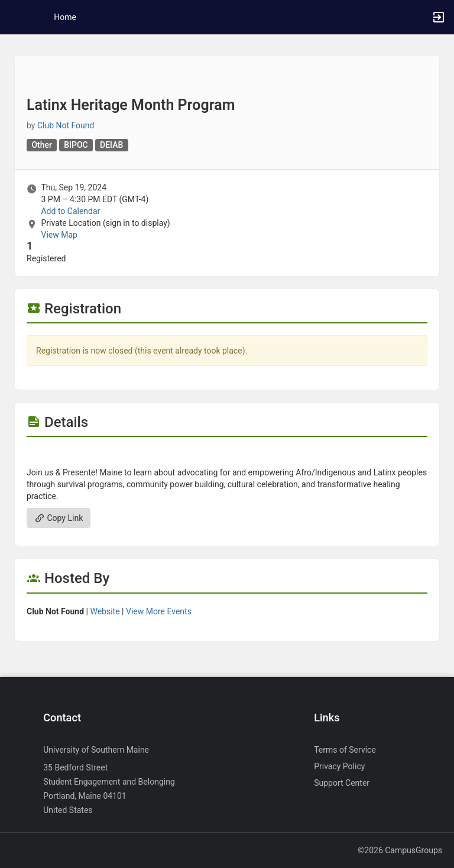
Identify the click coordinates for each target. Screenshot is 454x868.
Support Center (342, 783)
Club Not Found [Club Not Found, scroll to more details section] (66, 125)
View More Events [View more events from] (159, 611)
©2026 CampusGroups (400, 850)
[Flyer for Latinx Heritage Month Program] (227, 455)
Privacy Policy (339, 766)
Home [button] (65, 17)
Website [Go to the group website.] (105, 611)
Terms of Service (345, 750)
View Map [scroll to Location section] (59, 235)
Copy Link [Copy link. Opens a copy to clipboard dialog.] (59, 518)
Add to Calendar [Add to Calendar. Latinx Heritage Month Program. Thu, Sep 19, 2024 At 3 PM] (70, 211)
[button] (15, 17)
